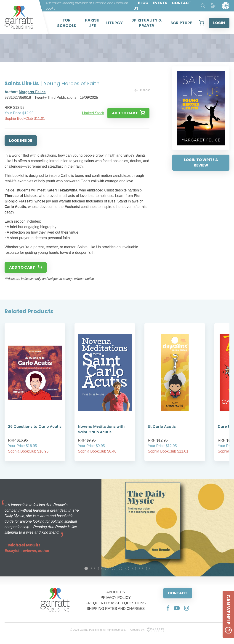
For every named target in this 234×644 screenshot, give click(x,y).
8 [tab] (134, 568)
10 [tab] (148, 568)
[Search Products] (203, 6)
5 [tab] (114, 568)
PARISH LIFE (92, 23)
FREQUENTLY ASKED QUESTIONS (116, 603)
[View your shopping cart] (201, 23)
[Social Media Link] (168, 608)
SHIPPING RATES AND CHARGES (116, 609)
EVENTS (160, 3)
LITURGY (114, 23)
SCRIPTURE (181, 23)
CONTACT (178, 593)
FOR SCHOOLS (67, 23)
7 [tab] (127, 568)
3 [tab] (100, 568)
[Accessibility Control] (226, 6)
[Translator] (214, 6)
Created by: (147, 630)
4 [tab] (107, 568)
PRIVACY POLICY (116, 598)
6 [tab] (120, 568)
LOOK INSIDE (21, 141)
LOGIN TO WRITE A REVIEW (201, 162)
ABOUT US (116, 592)
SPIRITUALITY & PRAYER (146, 23)
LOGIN (219, 23)
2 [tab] (93, 568)
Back (142, 90)
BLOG (143, 3)
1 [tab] (86, 568)
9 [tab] (141, 568)
